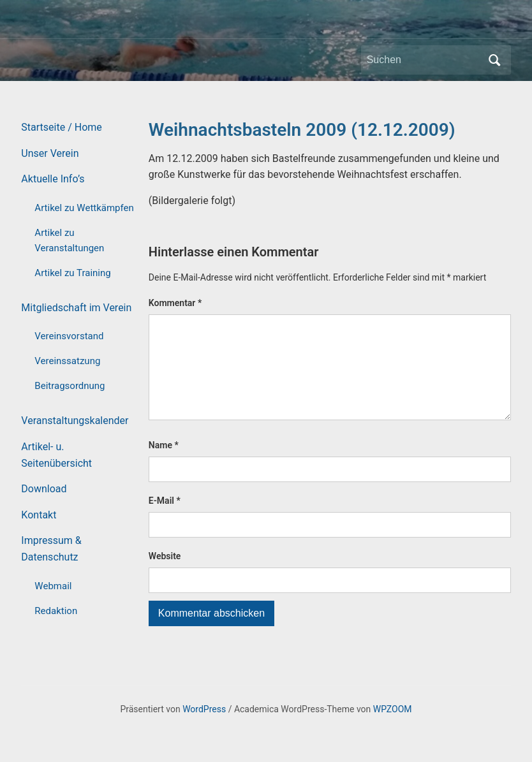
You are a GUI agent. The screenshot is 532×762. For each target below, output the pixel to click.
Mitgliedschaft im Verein (76, 308)
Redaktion (56, 611)
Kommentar (175, 303)
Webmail (53, 586)
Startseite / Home (61, 127)
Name (164, 465)
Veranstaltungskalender (75, 421)
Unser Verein (50, 153)
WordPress (204, 729)
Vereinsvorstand (69, 336)
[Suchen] (424, 60)
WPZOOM (393, 729)
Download (44, 489)
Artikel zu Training (72, 273)
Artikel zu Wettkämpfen (84, 208)
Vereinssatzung (67, 361)
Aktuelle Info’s (53, 179)
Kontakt (39, 515)
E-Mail (165, 521)
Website (165, 576)
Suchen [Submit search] (495, 60)
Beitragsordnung (70, 386)
